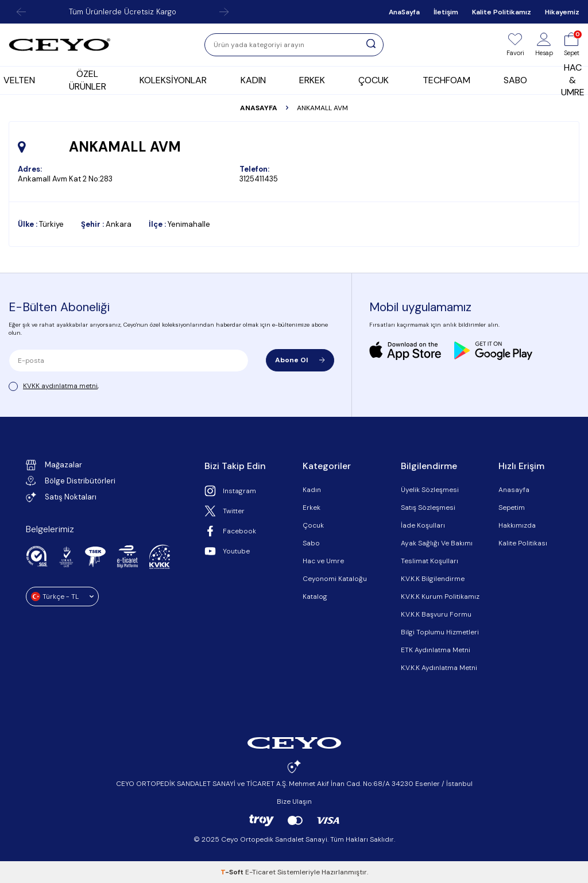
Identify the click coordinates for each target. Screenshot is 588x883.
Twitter (225, 511)
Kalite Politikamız (502, 12)
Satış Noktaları (61, 497)
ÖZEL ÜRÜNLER (88, 80)
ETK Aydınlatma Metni (436, 650)
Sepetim (512, 508)
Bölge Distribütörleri (71, 481)
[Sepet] (572, 45)
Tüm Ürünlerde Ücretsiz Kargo (123, 12)
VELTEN (19, 80)
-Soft (233, 872)
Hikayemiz (562, 12)
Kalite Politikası (523, 543)
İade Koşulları (423, 525)
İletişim (446, 12)
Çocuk (313, 525)
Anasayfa (259, 108)
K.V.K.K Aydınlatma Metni (439, 668)
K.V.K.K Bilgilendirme (433, 579)
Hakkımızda (517, 525)
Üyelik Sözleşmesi (430, 490)
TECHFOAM (446, 80)
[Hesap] (544, 45)
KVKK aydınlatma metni (60, 386)
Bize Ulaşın (294, 801)
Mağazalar (54, 465)
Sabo (311, 543)
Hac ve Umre (323, 561)
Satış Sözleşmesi (428, 508)
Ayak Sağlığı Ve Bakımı (437, 543)
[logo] (60, 45)
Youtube (227, 551)
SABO (515, 80)
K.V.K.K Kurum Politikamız (440, 597)
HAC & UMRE (573, 80)
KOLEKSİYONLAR (173, 80)
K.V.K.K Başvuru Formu (436, 614)
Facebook (230, 531)
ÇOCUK (374, 80)
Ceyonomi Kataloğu (335, 579)
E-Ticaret (260, 872)
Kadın (312, 490)
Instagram (230, 491)
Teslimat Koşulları (430, 561)
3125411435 (259, 179)
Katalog (315, 597)
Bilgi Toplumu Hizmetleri (440, 632)
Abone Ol (300, 360)
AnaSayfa (404, 12)
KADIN (253, 80)
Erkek (312, 508)
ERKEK (312, 80)
